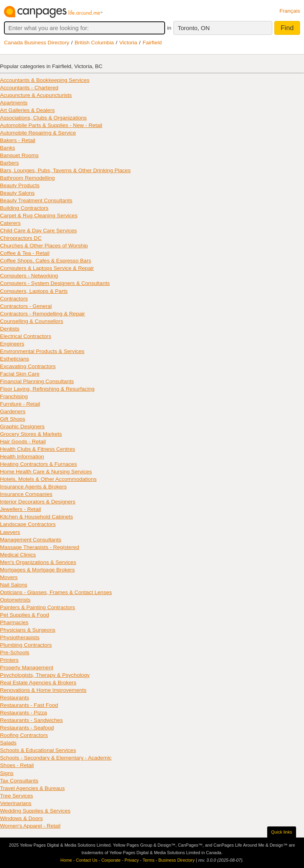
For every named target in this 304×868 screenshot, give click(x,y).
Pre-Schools (15, 652)
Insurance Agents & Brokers (33, 487)
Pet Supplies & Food (25, 615)
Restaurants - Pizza (24, 713)
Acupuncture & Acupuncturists (36, 95)
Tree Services (16, 796)
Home (66, 860)
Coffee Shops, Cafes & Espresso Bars (46, 261)
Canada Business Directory (37, 43)
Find (287, 28)
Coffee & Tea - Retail (25, 253)
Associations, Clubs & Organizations (43, 118)
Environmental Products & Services (42, 351)
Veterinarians (16, 803)
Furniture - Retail (20, 404)
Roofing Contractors (24, 735)
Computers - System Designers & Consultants (55, 283)
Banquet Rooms (19, 155)
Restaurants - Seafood (27, 728)
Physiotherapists (20, 637)
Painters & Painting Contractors (38, 607)
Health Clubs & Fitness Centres (38, 449)
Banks (8, 148)
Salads (8, 743)
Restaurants (14, 698)
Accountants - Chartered (29, 88)
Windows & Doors (21, 818)
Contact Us (87, 860)
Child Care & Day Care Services (38, 231)
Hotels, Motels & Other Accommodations (48, 479)
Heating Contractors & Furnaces (38, 464)
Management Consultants (31, 540)
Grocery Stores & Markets (31, 434)
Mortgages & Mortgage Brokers (37, 570)
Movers (9, 577)
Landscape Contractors (28, 524)
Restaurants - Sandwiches (31, 720)
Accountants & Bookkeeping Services (45, 80)
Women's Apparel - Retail (30, 826)
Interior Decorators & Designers (38, 502)
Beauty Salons (17, 193)
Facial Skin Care (20, 374)
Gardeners (13, 411)
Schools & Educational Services (38, 750)
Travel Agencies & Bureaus (32, 788)
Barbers (9, 163)
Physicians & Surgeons (28, 630)
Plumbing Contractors (26, 645)
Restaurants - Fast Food (29, 705)
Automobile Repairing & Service (38, 133)
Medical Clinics (18, 555)
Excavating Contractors (28, 366)
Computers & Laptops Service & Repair (47, 268)
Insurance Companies (26, 494)
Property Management (27, 668)
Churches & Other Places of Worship (44, 246)
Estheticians (14, 359)
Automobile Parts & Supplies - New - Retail (51, 125)
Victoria (128, 43)
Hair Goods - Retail (23, 442)
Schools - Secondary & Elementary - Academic (56, 758)
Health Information (22, 457)
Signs (7, 773)
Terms (148, 860)
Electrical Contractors (26, 336)
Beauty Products (20, 185)
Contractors (14, 299)
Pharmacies (14, 622)
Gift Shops (12, 419)
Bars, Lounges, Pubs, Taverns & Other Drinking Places (65, 170)
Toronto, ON (194, 28)
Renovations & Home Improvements (43, 690)
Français (290, 11)
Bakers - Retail (18, 140)
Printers (9, 660)
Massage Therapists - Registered (40, 547)
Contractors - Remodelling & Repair (43, 314)
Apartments (14, 103)
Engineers (12, 344)
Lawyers (10, 532)
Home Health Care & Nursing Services (46, 472)
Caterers (10, 223)
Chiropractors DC (21, 238)
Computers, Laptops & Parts (34, 291)
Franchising (14, 396)
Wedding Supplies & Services (35, 811)
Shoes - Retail (17, 765)
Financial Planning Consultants (37, 381)
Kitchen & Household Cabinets (36, 517)
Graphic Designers (22, 426)
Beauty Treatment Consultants (36, 200)
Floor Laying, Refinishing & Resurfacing (47, 389)
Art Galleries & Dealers (27, 110)
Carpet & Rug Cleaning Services (39, 216)
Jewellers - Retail (21, 509)
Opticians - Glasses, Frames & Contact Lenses (56, 592)
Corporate (111, 860)
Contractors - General (26, 306)
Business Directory (177, 860)
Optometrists (15, 600)
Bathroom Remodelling (27, 178)
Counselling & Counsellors (31, 321)
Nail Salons (14, 585)
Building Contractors (24, 208)
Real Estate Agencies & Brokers (38, 683)
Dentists (10, 329)
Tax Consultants (19, 781)
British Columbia (94, 43)
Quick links (282, 832)
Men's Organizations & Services (38, 562)
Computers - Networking (29, 276)
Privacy (132, 860)
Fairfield (152, 43)
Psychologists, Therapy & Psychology (45, 675)
